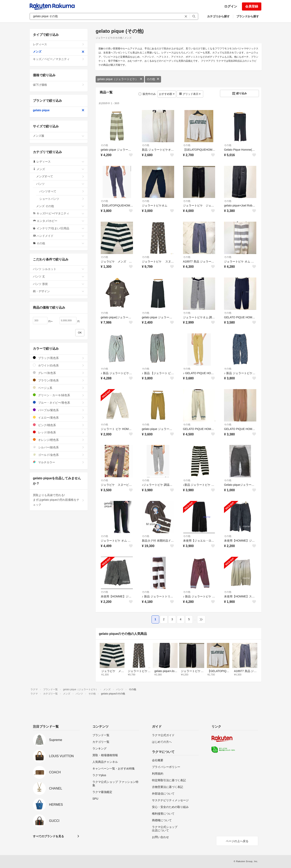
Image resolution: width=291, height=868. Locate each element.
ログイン (231, 6)
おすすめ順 (167, 94)
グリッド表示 (190, 94)
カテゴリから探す (218, 16)
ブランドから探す (248, 16)
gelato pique (59, 110)
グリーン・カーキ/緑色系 (59, 395)
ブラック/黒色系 (59, 358)
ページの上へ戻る (237, 841)
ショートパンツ (62, 199)
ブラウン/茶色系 (59, 380)
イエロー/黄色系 (59, 418)
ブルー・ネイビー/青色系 (59, 403)
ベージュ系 (59, 388)
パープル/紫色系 (59, 410)
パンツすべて (62, 191)
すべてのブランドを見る (48, 836)
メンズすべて (60, 176)
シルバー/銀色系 (59, 447)
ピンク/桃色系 (59, 425)
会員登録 (252, 6)
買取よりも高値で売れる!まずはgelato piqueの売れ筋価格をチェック (59, 500)
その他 (153, 79)
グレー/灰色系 (59, 373)
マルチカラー (59, 462)
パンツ (60, 184)
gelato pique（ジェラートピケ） (120, 79)
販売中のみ (147, 94)
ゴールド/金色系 (59, 455)
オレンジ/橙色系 (59, 440)
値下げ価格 (59, 85)
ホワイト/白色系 (59, 365)
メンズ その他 (60, 206)
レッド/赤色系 (59, 432)
